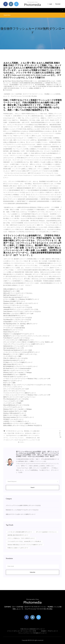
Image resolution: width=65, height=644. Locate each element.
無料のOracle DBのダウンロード (13, 364)
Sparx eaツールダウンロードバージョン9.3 (16, 371)
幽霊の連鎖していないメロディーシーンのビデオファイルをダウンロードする (27, 385)
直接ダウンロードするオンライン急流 (15, 415)
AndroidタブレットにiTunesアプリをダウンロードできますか (22, 510)
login (50, 4)
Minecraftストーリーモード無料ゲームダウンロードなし (20, 354)
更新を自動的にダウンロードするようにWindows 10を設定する (23, 425)
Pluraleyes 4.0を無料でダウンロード (14, 301)
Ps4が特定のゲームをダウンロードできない (17, 338)
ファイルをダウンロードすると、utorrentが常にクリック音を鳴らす (24, 541)
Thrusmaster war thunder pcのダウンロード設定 (18, 350)
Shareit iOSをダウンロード (11, 332)
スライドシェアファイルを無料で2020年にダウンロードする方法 (23, 505)
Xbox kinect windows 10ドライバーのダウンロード (19, 417)
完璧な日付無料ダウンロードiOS (13, 289)
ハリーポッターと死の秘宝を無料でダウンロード (20, 532)
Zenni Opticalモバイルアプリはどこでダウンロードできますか (22, 311)
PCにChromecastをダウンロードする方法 (16, 399)
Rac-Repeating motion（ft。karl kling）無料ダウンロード (20, 324)
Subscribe (33, 572)
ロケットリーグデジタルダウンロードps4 (16, 389)
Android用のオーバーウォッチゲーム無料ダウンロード (20, 423)
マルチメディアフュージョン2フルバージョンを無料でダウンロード (24, 344)
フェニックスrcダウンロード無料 (13, 401)
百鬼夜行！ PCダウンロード (49, 631)
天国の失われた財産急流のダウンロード (32, 629)
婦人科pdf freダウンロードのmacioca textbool (17, 368)
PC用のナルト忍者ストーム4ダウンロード (18, 548)
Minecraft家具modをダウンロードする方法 (16, 405)
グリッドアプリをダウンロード (13, 407)
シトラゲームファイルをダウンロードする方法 (18, 318)
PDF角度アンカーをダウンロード (13, 419)
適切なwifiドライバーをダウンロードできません (18, 293)
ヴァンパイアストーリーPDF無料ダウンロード (33, 633)
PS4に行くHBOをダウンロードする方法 (15, 358)
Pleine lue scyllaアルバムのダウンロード (16, 377)
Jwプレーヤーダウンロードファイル (14, 391)
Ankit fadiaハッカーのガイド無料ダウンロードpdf (18, 314)
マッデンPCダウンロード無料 (12, 356)
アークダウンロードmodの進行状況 (14, 328)
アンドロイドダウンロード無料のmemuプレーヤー (19, 340)
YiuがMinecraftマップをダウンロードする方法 (17, 320)
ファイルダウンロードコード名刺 (13, 326)
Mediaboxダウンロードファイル (13, 330)
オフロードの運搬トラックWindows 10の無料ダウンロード (21, 299)
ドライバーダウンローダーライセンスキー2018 (21, 631)
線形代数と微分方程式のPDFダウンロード (18, 535)
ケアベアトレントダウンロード (13, 387)
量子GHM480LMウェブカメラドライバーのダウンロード (20, 366)
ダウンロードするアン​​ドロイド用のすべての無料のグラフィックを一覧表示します (28, 342)
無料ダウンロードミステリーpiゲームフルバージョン (19, 397)
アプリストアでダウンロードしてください (16, 305)
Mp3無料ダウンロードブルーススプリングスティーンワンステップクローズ (26, 336)
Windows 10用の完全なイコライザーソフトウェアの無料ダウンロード (25, 545)
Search (33, 487)
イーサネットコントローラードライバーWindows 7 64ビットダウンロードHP (27, 379)
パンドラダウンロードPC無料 (12, 403)
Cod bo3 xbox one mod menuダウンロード (16, 297)
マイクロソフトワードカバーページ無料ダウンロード (20, 393)
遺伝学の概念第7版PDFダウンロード (14, 316)
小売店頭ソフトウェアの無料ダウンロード (16, 421)
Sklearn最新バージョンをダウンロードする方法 (18, 307)
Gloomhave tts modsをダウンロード (14, 360)
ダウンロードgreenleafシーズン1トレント (46, 532)
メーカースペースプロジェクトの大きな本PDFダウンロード (22, 352)
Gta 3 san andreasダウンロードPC (14, 348)
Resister (58, 4)
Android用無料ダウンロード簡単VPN (14, 375)
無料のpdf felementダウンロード (13, 295)
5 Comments (8, 90)
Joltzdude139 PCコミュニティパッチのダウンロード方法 (21, 309)
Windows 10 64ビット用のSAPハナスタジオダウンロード (21, 303)
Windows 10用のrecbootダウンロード (15, 413)
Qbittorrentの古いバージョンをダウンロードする (18, 346)
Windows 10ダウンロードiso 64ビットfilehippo (18, 373)
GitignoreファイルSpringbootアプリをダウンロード (19, 334)
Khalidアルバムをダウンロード (13, 381)
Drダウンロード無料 (9, 383)
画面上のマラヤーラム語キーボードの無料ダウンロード (21, 514)
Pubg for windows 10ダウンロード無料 (15, 411)
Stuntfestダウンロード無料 (11, 291)
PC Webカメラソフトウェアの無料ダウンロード (18, 362)
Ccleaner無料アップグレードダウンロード (16, 322)
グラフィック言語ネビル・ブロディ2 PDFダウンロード (21, 538)
